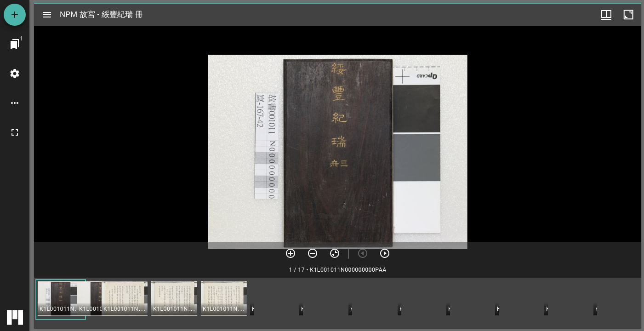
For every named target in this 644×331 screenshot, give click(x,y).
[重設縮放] (335, 253)
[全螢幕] (15, 132)
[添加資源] (15, 15)
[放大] (291, 253)
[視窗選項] (606, 15)
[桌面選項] (15, 103)
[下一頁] (385, 253)
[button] (61, 300)
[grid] (338, 303)
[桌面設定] (15, 74)
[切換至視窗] (15, 44)
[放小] (313, 253)
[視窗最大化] (628, 15)
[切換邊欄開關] (47, 15)
